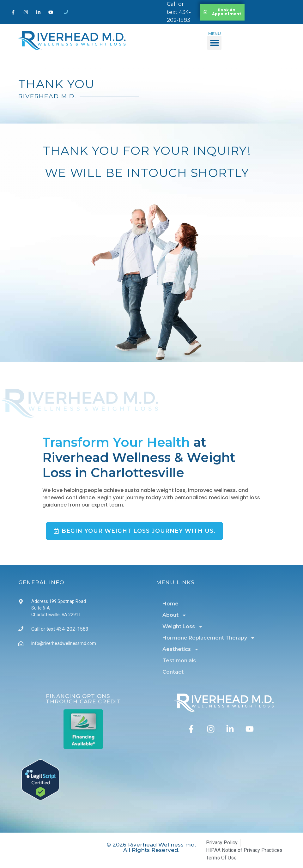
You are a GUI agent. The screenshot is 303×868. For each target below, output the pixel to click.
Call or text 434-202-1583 (179, 12)
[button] (214, 43)
